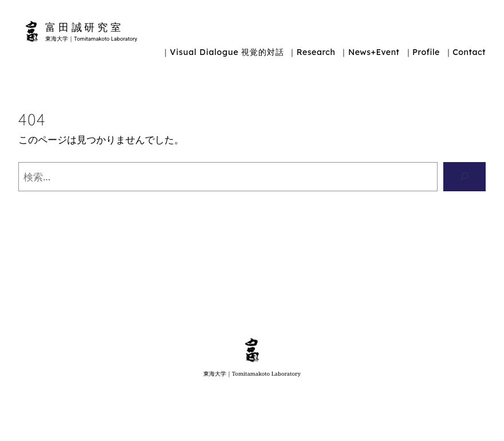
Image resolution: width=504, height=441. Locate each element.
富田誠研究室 (84, 27)
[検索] (464, 177)
